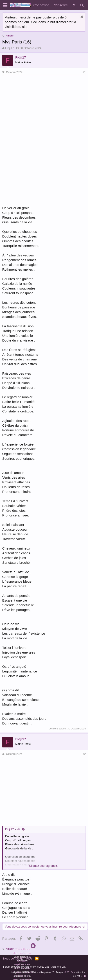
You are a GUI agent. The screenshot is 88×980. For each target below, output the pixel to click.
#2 (84, 754)
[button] (5, 5)
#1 (84, 72)
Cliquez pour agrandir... (44, 866)
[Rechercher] (82, 5)
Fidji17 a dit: (13, 829)
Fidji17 (9, 48)
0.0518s (69, 972)
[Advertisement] (40, 109)
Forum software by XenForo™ (34, 967)
